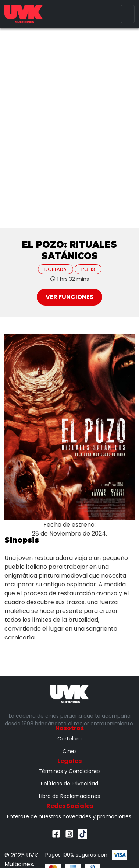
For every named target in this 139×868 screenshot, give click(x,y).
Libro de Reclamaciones (69, 796)
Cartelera (69, 739)
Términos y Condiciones (70, 771)
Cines (70, 751)
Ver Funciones (69, 297)
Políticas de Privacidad (69, 784)
